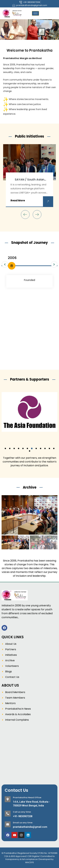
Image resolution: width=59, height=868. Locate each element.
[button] (5, 448)
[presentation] (25, 215)
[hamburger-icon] (35, 13)
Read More (18, 200)
